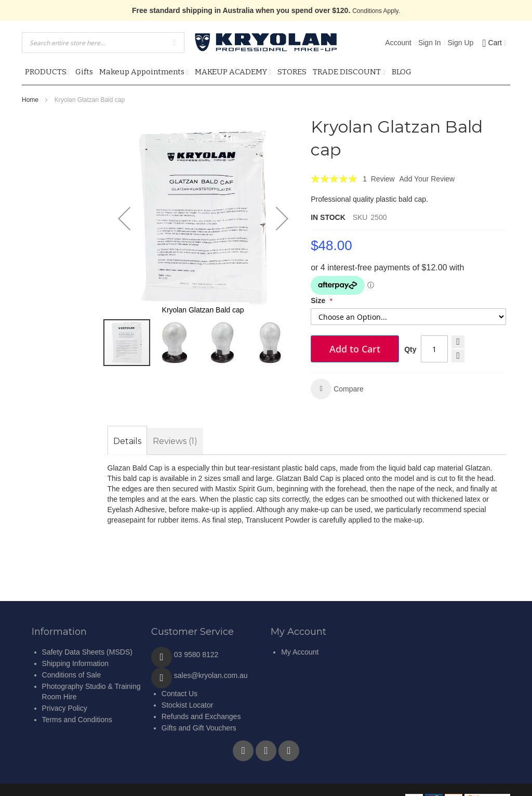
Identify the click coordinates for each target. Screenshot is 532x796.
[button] (124, 218)
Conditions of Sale (72, 675)
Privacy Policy (65, 708)
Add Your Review (427, 179)
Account (398, 43)
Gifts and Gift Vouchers (199, 728)
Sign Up (461, 43)
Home (30, 100)
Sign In (430, 43)
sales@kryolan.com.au (211, 675)
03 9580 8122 (196, 655)
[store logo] (266, 42)
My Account (300, 652)
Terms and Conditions (77, 720)
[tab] (127, 441)
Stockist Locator (188, 705)
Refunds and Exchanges (201, 716)
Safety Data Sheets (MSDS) (87, 652)
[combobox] (103, 43)
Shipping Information (75, 663)
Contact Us (179, 694)
